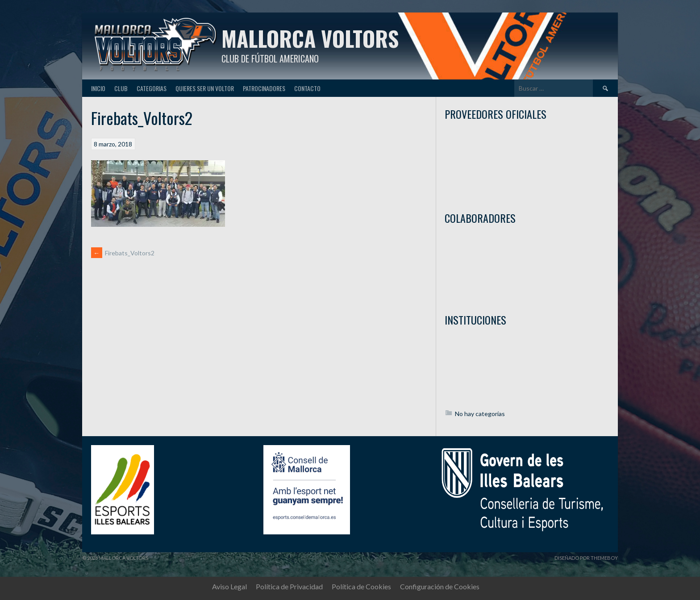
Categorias (152, 88)
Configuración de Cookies (440, 586)
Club (121, 88)
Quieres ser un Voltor (205, 88)
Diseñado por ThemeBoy (586, 558)
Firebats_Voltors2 (123, 253)
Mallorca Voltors (310, 38)
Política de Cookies (361, 586)
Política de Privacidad (289, 586)
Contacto (307, 88)
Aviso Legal (229, 586)
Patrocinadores (264, 88)
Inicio (98, 88)
